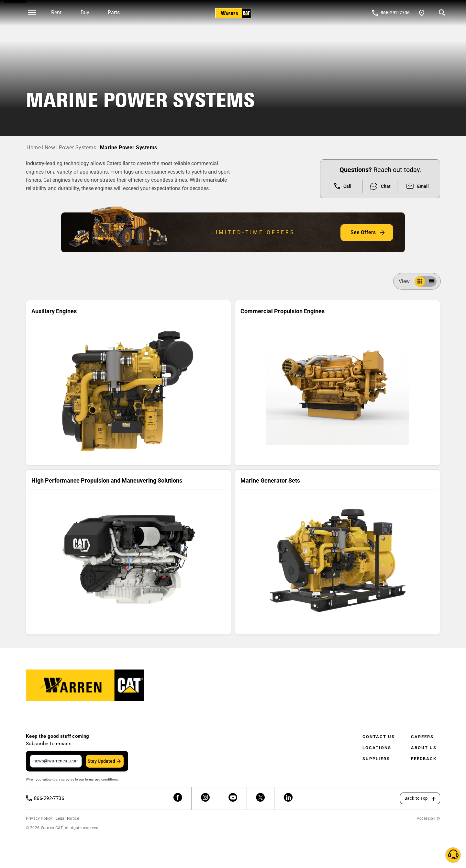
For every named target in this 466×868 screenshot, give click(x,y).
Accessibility (428, 818)
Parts (114, 12)
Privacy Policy (39, 818)
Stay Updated (101, 761)
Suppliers (376, 759)
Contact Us (379, 737)
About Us (424, 748)
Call (343, 186)
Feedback (424, 759)
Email (417, 186)
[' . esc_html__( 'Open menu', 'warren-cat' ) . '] (32, 13)
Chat (380, 186)
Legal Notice (67, 818)
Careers (422, 737)
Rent (56, 12)
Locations (377, 748)
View (407, 281)
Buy (85, 12)
